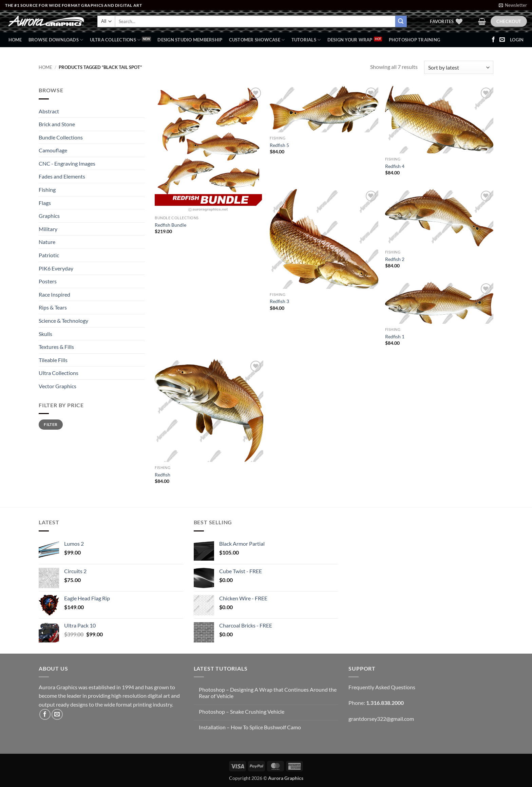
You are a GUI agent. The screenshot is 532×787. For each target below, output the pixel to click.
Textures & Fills (56, 347)
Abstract (49, 111)
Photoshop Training (415, 40)
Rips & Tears (53, 307)
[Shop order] (459, 67)
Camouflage (53, 150)
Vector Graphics (58, 386)
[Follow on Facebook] (493, 40)
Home (15, 40)
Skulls (45, 334)
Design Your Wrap (350, 40)
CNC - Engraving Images (67, 163)
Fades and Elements (62, 176)
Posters (48, 281)
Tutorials (306, 40)
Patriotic (49, 255)
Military (48, 229)
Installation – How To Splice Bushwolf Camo (250, 727)
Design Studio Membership (190, 40)
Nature (47, 242)
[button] (513, 5)
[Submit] (401, 21)
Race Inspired (54, 294)
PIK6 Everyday (56, 268)
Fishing (47, 190)
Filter (51, 424)
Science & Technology (63, 321)
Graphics (49, 216)
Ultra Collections (115, 40)
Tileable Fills (53, 360)
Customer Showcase (257, 40)
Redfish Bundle (170, 225)
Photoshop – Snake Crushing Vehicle (242, 711)
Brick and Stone (57, 124)
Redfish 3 (279, 301)
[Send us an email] (502, 40)
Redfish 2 (395, 259)
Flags (45, 203)
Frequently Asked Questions (382, 687)
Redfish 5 (279, 145)
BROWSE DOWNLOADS (56, 40)
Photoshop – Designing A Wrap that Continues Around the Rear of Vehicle (268, 693)
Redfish (163, 475)
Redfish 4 (395, 166)
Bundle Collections (61, 137)
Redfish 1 (395, 336)
